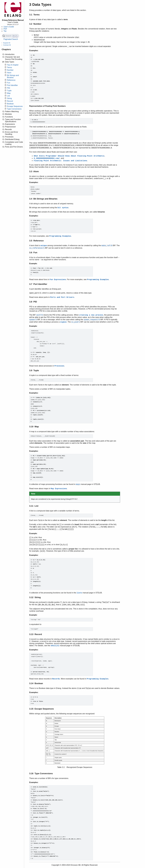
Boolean (10, 104)
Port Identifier (12, 85)
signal (63, 322)
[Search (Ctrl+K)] (10, 36)
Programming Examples (60, 236)
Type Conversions (14, 109)
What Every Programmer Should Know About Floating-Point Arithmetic (69, 156)
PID (9, 88)
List (8, 96)
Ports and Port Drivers (62, 297)
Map (9, 93)
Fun (9, 83)
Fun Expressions (58, 280)
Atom (9, 73)
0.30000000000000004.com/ (47, 158)
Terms (10, 67)
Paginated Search (11, 39)
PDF (5, 29)
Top (5, 31)
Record (10, 101)
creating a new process (91, 315)
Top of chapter (13, 65)
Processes (59, 366)
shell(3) (55, 646)
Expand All (7, 43)
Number (10, 70)
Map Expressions (59, 489)
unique (44, 246)
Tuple (9, 91)
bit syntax (63, 208)
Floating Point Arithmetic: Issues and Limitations (60, 161)
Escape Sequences (15, 106)
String (9, 98)
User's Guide (9, 27)
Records (56, 679)
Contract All (7, 45)
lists (79, 593)
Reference (11, 80)
